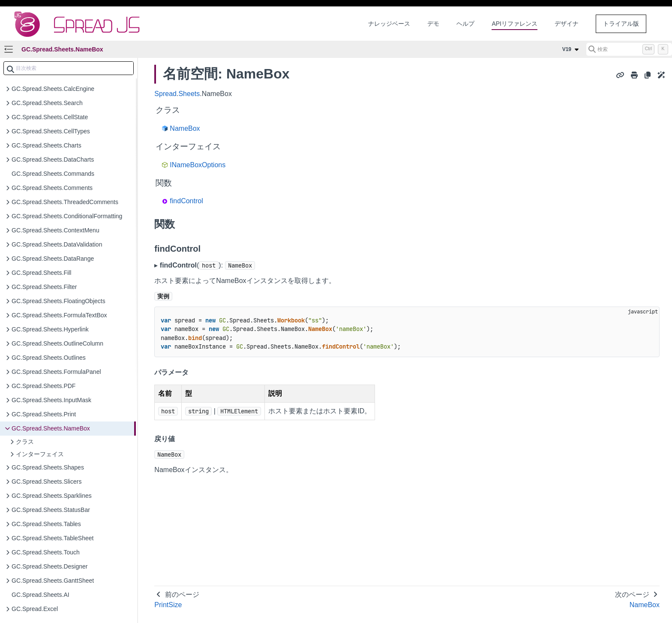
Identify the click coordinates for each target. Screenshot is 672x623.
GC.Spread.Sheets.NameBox (62, 49)
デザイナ (567, 24)
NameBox (185, 128)
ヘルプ (465, 24)
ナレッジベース (389, 24)
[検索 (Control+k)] (629, 49)
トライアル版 (621, 24)
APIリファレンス (514, 24)
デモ (433, 24)
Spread (165, 94)
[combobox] (69, 68)
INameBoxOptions (198, 165)
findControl (186, 201)
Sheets (189, 94)
